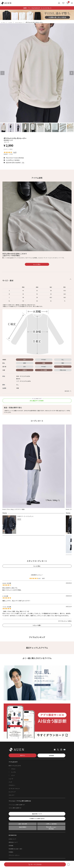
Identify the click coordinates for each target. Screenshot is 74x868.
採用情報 (11, 846)
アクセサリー (12, 785)
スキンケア (11, 795)
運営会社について (13, 842)
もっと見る (37, 264)
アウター (13, 769)
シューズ (11, 779)
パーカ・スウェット (19, 23)
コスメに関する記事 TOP (15, 808)
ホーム (4, 23)
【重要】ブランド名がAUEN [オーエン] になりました (37, 8)
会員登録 (51, 755)
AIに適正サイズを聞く (37, 401)
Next (72, 73)
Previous (2, 73)
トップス (10, 23)
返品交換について (37, 814)
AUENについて (12, 839)
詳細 (23, 162)
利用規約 (11, 852)
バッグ (10, 782)
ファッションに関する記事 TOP (17, 805)
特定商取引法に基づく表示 (15, 849)
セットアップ (12, 792)
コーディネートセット (14, 789)
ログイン (23, 755)
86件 (15, 152)
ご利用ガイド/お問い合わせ (37, 819)
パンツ (13, 775)
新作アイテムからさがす (15, 766)
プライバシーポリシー (14, 855)
